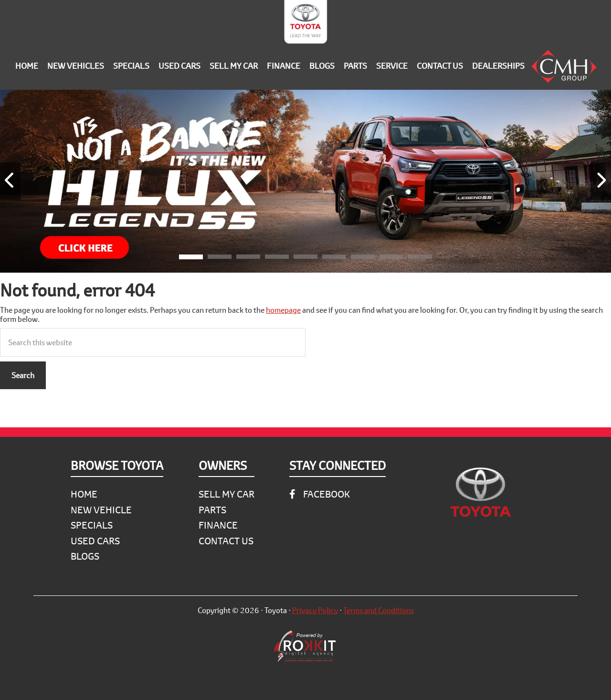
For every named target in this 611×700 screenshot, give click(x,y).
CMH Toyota (305, 24)
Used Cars (95, 541)
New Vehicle (101, 510)
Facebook (320, 494)
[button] (191, 258)
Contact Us (226, 541)
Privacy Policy (315, 610)
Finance (218, 525)
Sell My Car (226, 494)
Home (84, 494)
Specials (92, 525)
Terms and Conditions (379, 610)
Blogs (85, 556)
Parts (212, 510)
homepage (283, 310)
